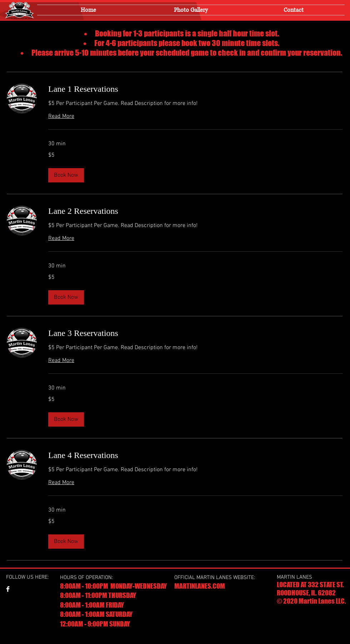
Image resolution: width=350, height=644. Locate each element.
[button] (66, 175)
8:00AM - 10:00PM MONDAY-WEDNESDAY (113, 586)
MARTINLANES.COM (200, 586)
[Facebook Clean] (8, 589)
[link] (195, 89)
